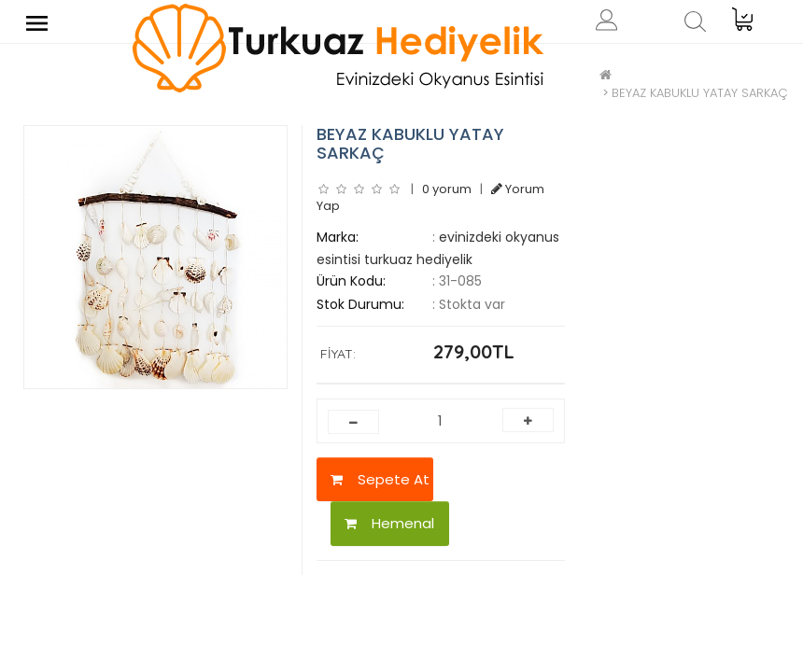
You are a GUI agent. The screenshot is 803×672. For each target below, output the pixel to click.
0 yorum (447, 189)
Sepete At (380, 479)
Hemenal (389, 523)
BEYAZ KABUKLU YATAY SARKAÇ (700, 93)
